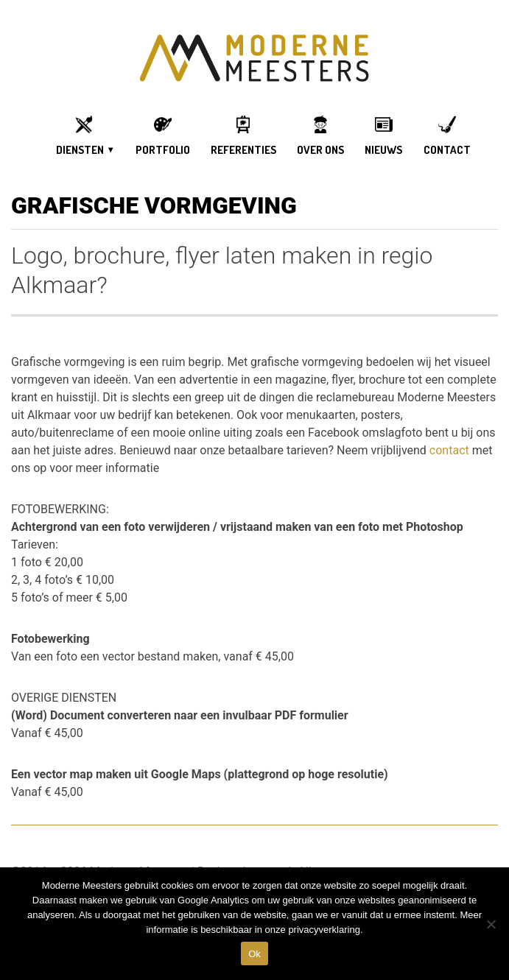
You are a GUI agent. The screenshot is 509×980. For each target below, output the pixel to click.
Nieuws (383, 150)
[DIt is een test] (491, 924)
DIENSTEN (80, 150)
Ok (254, 954)
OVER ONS (320, 150)
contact (449, 450)
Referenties (243, 150)
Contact (447, 150)
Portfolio (163, 150)
